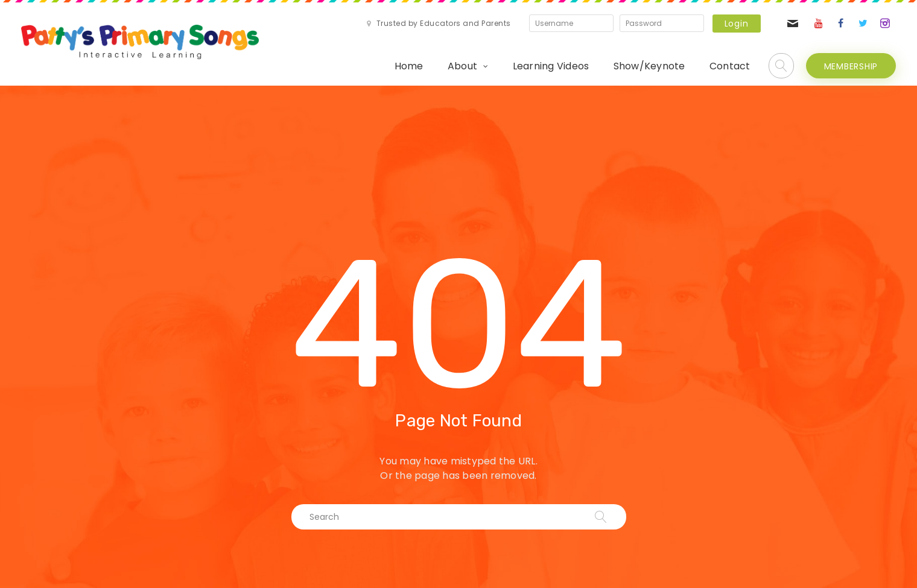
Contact (730, 66)
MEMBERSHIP (851, 66)
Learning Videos (551, 66)
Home (409, 66)
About (462, 66)
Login (737, 24)
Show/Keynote (649, 66)
